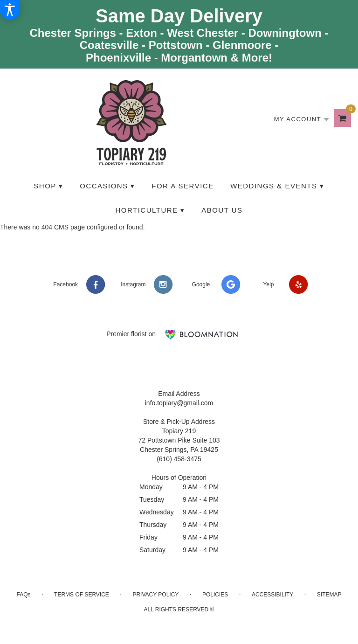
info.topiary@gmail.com (179, 403)
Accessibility (272, 595)
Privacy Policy (155, 595)
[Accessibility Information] (10, 10)
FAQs (23, 595)
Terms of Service (82, 595)
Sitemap (329, 595)
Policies (215, 595)
